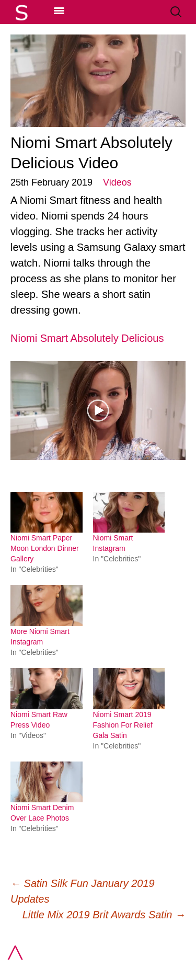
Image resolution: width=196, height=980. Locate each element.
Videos (117, 182)
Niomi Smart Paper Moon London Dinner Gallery (45, 548)
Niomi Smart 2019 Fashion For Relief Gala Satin (123, 725)
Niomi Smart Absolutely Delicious (87, 338)
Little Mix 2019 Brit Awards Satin (104, 915)
